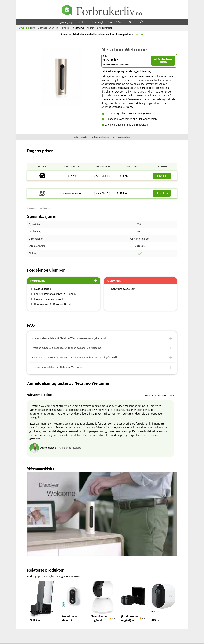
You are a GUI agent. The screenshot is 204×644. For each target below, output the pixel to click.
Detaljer (81, 137)
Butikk (42, 167)
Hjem (33, 28)
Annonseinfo (102, 167)
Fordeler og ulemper (100, 137)
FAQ (116, 137)
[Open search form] (142, 22)
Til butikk (162, 167)
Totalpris (132, 167)
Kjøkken (83, 22)
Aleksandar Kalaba (70, 451)
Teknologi (97, 22)
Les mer (139, 34)
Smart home (54, 28)
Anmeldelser (128, 137)
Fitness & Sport (116, 22)
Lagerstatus (72, 167)
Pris (71, 137)
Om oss (133, 22)
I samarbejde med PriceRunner (39, 208)
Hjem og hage (66, 22)
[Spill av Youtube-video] (102, 517)
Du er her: (24, 28)
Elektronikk (42, 28)
